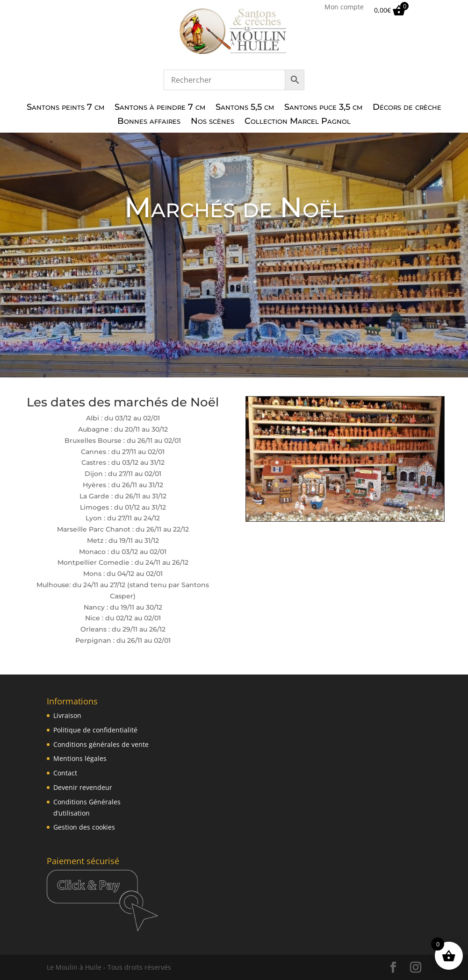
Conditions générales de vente (101, 744)
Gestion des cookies (84, 827)
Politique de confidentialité (95, 730)
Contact (65, 773)
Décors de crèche (407, 108)
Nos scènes (212, 122)
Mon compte (344, 7)
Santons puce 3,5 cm (323, 108)
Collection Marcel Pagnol (298, 122)
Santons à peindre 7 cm (160, 108)
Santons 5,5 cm (245, 108)
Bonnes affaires (149, 122)
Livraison (67, 715)
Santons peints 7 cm (65, 108)
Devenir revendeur (83, 787)
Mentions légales (80, 758)
